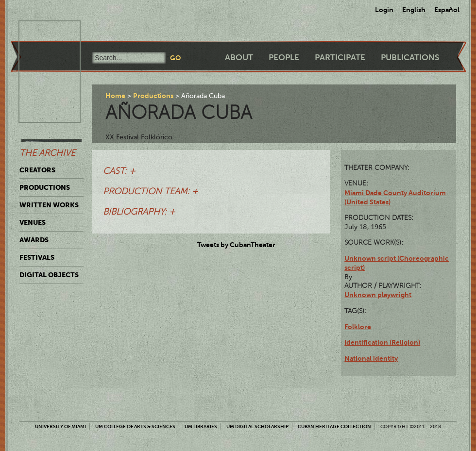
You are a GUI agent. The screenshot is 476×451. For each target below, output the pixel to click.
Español (447, 10)
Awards (34, 240)
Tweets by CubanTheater (236, 245)
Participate (340, 58)
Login (384, 10)
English (414, 10)
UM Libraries (201, 426)
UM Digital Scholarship (257, 426)
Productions (45, 187)
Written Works (49, 205)
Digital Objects (49, 275)
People (284, 58)
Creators (37, 170)
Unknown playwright (378, 295)
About (239, 58)
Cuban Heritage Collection (334, 426)
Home (115, 96)
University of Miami (60, 426)
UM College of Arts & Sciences (135, 426)
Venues (33, 222)
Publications (410, 58)
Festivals (37, 257)
